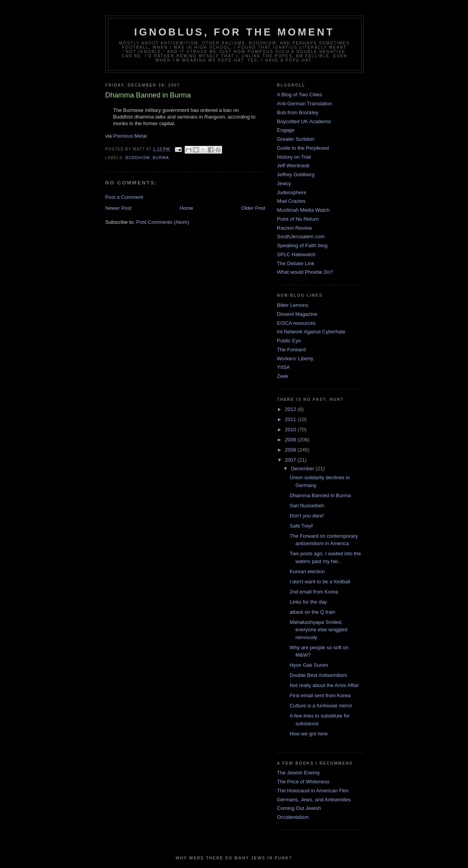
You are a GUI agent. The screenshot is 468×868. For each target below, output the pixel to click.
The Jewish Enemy (299, 773)
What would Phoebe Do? (305, 272)
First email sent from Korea (320, 695)
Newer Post (118, 208)
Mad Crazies (291, 201)
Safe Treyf (301, 526)
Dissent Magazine (297, 314)
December (303, 469)
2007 (291, 460)
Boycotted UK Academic (304, 121)
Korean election (307, 571)
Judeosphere (292, 192)
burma (161, 158)
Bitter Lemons (293, 305)
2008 (291, 450)
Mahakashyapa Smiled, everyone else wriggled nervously (319, 630)
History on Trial (294, 157)
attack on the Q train (312, 612)
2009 (291, 440)
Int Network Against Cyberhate (311, 332)
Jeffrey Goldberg (296, 174)
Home (186, 208)
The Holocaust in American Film (313, 791)
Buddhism (138, 158)
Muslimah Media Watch (303, 210)
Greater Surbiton (296, 139)
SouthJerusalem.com (301, 236)
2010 (291, 430)
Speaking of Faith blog (302, 245)
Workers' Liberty (295, 359)
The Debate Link (296, 263)
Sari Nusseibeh (307, 506)
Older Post (253, 208)
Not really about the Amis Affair (324, 685)
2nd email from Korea (314, 592)
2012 (291, 409)
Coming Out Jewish (299, 808)
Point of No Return (298, 219)
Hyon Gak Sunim (309, 665)
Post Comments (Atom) (163, 222)
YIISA (284, 367)
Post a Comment (124, 197)
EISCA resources (296, 323)
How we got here (309, 734)
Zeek (283, 376)
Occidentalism (293, 817)
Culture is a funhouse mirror (321, 706)
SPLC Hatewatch (296, 254)
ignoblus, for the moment (234, 32)
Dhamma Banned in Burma (320, 495)
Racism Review (295, 228)
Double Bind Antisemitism (318, 675)
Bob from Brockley (298, 112)
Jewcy (284, 183)
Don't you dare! (307, 516)
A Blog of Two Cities (300, 95)
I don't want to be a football (320, 582)
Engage (286, 130)
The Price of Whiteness (303, 782)
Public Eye (289, 341)
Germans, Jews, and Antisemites (314, 800)
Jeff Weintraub (293, 166)
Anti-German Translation (305, 104)
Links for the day (308, 602)
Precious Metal (130, 136)
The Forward (292, 350)
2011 (291, 419)
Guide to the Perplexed (303, 148)
